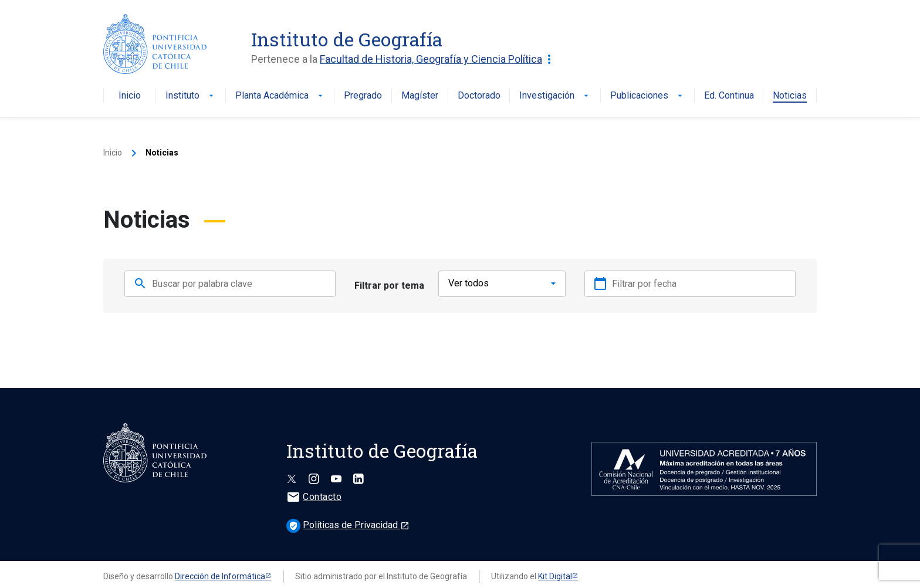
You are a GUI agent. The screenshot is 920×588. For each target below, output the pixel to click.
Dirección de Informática (220, 572)
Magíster (420, 96)
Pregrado (363, 96)
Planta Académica (280, 96)
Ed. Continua (729, 96)
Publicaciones (647, 96)
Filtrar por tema (389, 283)
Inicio (130, 96)
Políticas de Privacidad (348, 521)
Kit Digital (555, 572)
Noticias (790, 96)
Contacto (314, 493)
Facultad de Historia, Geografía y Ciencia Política (438, 59)
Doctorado (479, 96)
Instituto (191, 96)
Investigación (555, 96)
